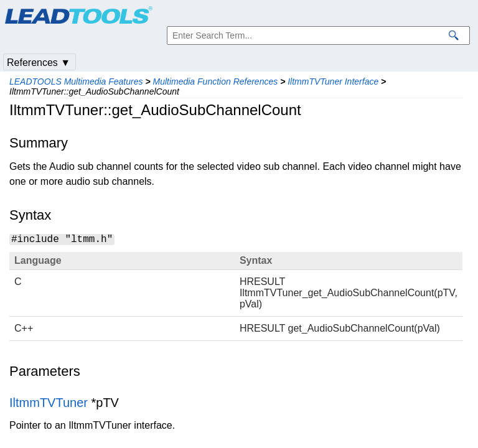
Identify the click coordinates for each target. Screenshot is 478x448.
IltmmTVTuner (49, 403)
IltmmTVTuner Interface (333, 82)
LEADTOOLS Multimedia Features (76, 82)
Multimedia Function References (215, 82)
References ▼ (39, 63)
